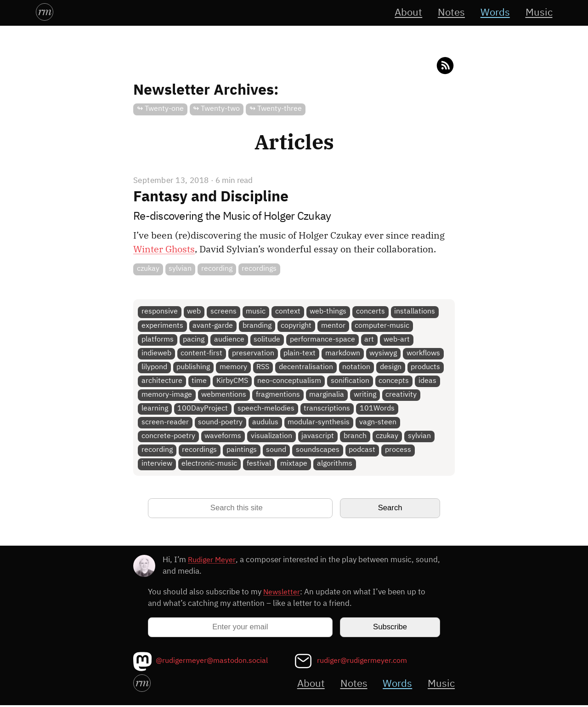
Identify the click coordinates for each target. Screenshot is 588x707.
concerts (371, 312)
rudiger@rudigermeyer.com (365, 662)
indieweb (156, 354)
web (194, 312)
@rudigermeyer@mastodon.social (216, 662)
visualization (271, 437)
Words (494, 13)
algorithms (335, 465)
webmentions (224, 396)
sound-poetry (221, 424)
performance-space (323, 339)
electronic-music (210, 465)
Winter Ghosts (164, 248)
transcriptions (327, 409)
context (288, 312)
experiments (162, 326)
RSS (263, 368)
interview (157, 465)
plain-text (300, 354)
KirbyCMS (232, 382)
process (399, 451)
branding (257, 326)
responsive (160, 312)
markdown (343, 354)
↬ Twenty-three (276, 109)
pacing (194, 339)
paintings (242, 451)
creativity (401, 396)
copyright (297, 326)
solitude (267, 339)
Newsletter (282, 594)
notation (357, 368)
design (391, 368)
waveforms (223, 437)
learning (155, 409)
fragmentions (278, 396)
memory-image (167, 396)
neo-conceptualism (290, 382)
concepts (394, 382)
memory (233, 368)
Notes (449, 13)
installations (416, 312)
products (426, 368)
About (405, 13)
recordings (260, 269)
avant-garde (213, 326)
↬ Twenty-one (160, 109)
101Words (378, 409)
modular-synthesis (319, 424)
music (256, 312)
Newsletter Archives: (206, 91)
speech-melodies (266, 409)
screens (223, 312)
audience (229, 339)
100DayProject (203, 409)
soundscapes (318, 451)
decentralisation (306, 368)
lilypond (154, 368)
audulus (265, 424)
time (200, 382)
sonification (351, 382)
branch (356, 437)
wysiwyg (384, 354)
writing (365, 396)
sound (277, 451)
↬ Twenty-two (217, 109)
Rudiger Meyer (213, 562)
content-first (202, 354)
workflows (424, 354)
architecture (162, 382)
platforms (158, 339)
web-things (328, 312)
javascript (318, 437)
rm (45, 11)
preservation (253, 354)
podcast (362, 451)
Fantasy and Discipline (211, 197)
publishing (194, 368)
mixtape (294, 465)
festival (259, 465)
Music (539, 13)
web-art (397, 339)
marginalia (327, 396)
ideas (428, 382)
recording (217, 269)
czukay (148, 269)
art (370, 339)
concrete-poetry (168, 437)
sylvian (181, 269)
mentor (334, 326)
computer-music (382, 326)
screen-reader (165, 424)
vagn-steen (378, 424)
